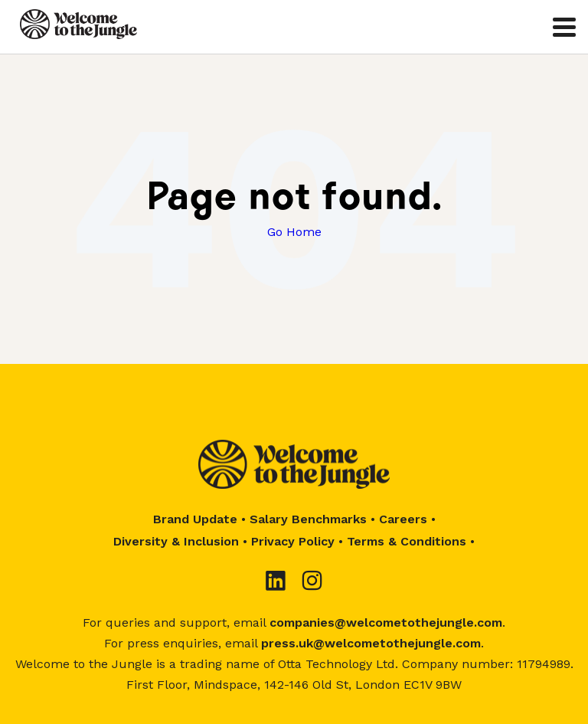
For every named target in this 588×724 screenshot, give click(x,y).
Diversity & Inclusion (176, 541)
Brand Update (195, 519)
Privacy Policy (293, 541)
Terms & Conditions (407, 541)
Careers (403, 519)
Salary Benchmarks (308, 519)
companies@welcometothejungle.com (386, 622)
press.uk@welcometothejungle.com (371, 643)
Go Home (294, 232)
